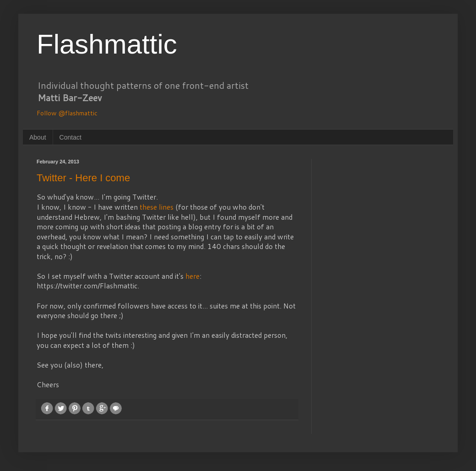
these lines (157, 207)
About (38, 137)
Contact (70, 137)
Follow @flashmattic (67, 113)
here (192, 276)
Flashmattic (107, 44)
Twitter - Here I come (83, 178)
